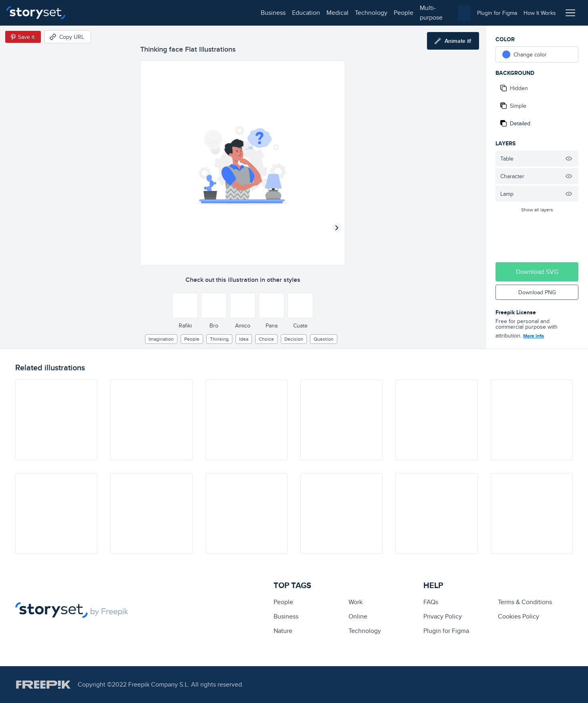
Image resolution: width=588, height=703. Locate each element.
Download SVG (537, 272)
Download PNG (537, 292)
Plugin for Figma (446, 631)
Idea (244, 339)
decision (294, 339)
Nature (283, 631)
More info (534, 336)
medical (155, 13)
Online (358, 616)
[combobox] (377, 13)
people (221, 13)
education (123, 13)
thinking (219, 339)
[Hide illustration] (569, 159)
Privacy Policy (443, 616)
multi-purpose (257, 13)
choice (266, 339)
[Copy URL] (68, 37)
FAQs (431, 602)
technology (188, 13)
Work (355, 602)
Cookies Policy (519, 616)
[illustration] (56, 420)
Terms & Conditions (525, 602)
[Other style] (185, 305)
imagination (161, 339)
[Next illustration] (337, 228)
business (91, 13)
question (324, 339)
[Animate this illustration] (453, 41)
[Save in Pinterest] (23, 37)
